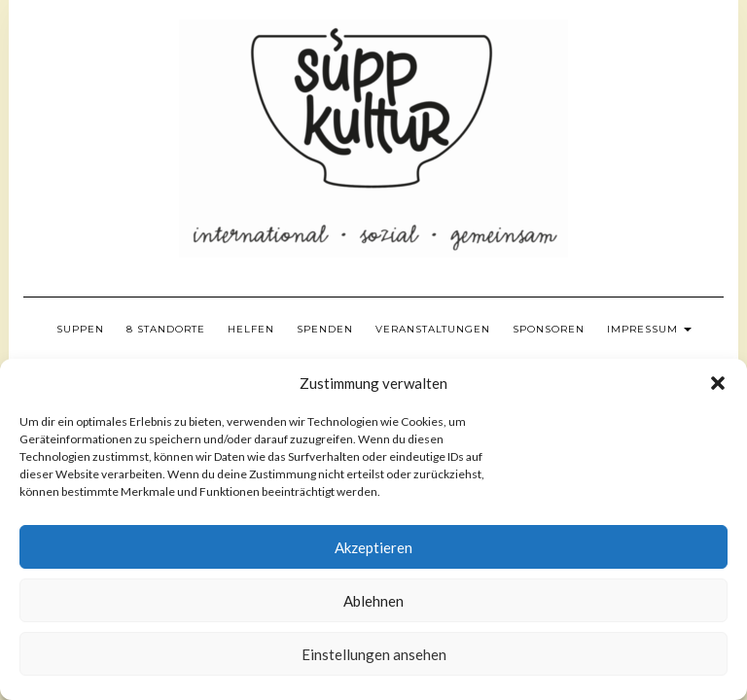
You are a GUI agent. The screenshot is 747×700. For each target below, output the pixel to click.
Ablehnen (373, 601)
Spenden (325, 329)
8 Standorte (166, 329)
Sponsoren (549, 329)
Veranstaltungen (433, 329)
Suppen (80, 329)
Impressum (649, 329)
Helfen (251, 329)
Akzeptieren (373, 547)
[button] (718, 383)
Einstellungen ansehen (374, 654)
